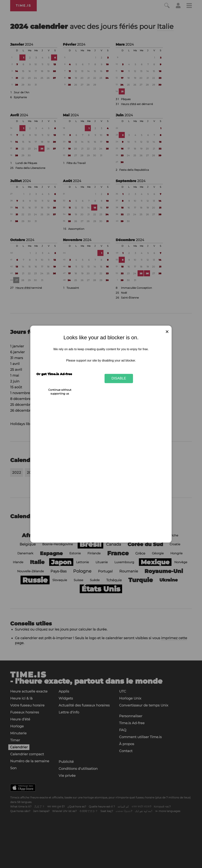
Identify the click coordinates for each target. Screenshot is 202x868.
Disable (119, 378)
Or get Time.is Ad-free (54, 374)
